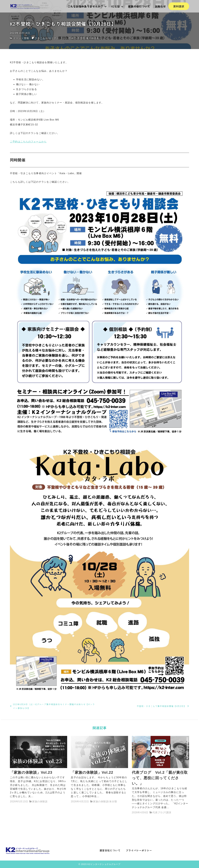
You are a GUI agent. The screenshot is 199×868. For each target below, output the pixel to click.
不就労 (73, 38)
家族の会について (139, 6)
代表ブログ (159, 812)
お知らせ (160, 6)
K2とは (117, 6)
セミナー (54, 38)
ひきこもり (41, 38)
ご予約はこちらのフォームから (28, 142)
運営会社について (110, 850)
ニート (64, 38)
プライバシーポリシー (139, 850)
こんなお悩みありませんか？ (87, 6)
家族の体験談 (40, 801)
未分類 (113, 801)
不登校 (81, 38)
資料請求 (179, 6)
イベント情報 (21, 38)
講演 (169, 812)
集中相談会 (93, 38)
